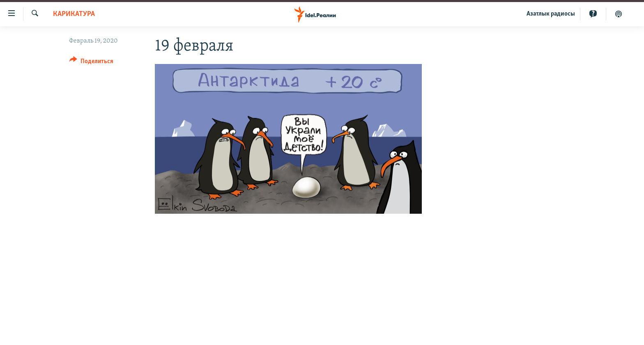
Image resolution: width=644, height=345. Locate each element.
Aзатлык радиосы (551, 14)
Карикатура (74, 14)
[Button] (91, 63)
